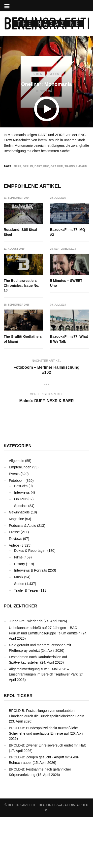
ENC (46, 166)
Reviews (15, 590)
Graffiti (57, 166)
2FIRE (17, 166)
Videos (54, 74)
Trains (70, 166)
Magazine (16, 570)
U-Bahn (82, 166)
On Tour (20, 550)
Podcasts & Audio (23, 577)
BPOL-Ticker (18, 747)
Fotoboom (17, 531)
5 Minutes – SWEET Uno (20, 339)
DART (38, 166)
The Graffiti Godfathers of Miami (69, 339)
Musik (19, 628)
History (20, 615)
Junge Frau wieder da (26, 672)
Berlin (28, 166)
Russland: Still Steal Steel (20, 232)
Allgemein (16, 512)
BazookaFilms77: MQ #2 (68, 232)
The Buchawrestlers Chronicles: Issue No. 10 (21, 286)
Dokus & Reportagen (30, 602)
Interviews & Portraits (31, 622)
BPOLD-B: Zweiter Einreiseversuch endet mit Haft (47, 796)
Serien (37, 74)
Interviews (22, 544)
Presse (14, 583)
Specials (21, 557)
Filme (18, 608)
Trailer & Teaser (26, 641)
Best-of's (21, 537)
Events (14, 525)
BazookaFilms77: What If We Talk (23, 390)
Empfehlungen (20, 518)
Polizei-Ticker (20, 657)
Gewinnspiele (19, 563)
